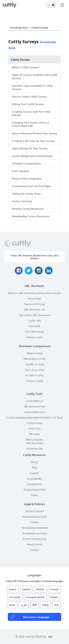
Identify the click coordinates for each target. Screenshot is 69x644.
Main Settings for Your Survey (30, 148)
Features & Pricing (34, 304)
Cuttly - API (34, 320)
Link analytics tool (35, 412)
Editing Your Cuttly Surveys (28, 104)
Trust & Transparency (34, 539)
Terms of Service (35, 511)
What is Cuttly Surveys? (26, 67)
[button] (62, 5)
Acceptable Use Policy (35, 533)
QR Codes (34, 434)
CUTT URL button (34, 332)
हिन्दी (34, 605)
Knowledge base (19, 27)
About (35, 462)
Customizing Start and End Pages (31, 186)
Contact (34, 550)
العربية (24, 605)
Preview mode (35, 337)
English (13, 589)
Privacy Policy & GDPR (35, 517)
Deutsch (40, 589)
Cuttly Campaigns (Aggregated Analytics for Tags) (34, 417)
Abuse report (34, 544)
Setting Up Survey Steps (26, 193)
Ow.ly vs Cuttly (35, 381)
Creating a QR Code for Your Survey (33, 141)
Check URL (35, 326)
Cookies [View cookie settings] (34, 522)
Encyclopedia (34, 478)
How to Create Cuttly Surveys (29, 96)
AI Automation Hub (34, 489)
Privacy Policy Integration (27, 178)
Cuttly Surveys (35, 423)
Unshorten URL (35, 448)
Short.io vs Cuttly (35, 370)
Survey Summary (22, 201)
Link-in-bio (34, 428)
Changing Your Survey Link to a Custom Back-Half (30, 124)
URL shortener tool (35, 406)
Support (34, 473)
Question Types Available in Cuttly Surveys (32, 87)
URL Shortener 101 (34, 309)
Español (26, 589)
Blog (34, 467)
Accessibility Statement (35, 528)
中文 (56, 605)
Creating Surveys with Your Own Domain (31, 113)
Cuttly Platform (35, 401)
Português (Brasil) (35, 597)
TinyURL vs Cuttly (35, 364)
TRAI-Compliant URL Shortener (34, 441)
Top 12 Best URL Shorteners (35, 315)
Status (34, 495)
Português (15, 597)
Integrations (35, 484)
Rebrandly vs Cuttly (35, 359)
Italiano (54, 597)
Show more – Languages (36, 617)
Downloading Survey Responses (31, 216)
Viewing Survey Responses (28, 208)
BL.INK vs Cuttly (34, 375)
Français (54, 589)
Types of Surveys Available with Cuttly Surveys (34, 76)
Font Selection (20, 171)
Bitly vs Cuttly (35, 353)
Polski (12, 605)
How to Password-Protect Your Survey (34, 133)
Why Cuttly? (34, 298)
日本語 (45, 605)
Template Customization (26, 163)
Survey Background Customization (32, 156)
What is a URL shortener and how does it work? (34, 293)
